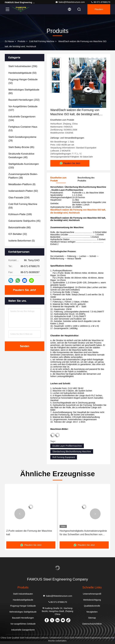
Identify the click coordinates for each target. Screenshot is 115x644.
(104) (22, 118)
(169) (20, 214)
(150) (24, 166)
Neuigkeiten (92, 612)
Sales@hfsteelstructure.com (70, 2)
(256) (23, 66)
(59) (23, 206)
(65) (21, 147)
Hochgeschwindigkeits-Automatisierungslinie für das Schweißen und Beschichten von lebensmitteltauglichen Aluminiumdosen (83, 533)
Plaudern (99, 9)
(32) (23, 81)
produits (21, 41)
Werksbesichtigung (92, 600)
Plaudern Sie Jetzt (25, 290)
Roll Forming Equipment (64, 457)
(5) (22, 241)
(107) (23, 108)
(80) (24, 91)
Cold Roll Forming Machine (42, 41)
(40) (21, 156)
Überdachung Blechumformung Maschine (72, 452)
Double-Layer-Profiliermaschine (67, 446)
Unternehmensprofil (92, 594)
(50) (22, 73)
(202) (24, 100)
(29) (22, 139)
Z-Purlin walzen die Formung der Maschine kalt (29, 533)
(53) (23, 129)
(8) (22, 184)
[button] (20, 514)
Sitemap (92, 618)
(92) (23, 191)
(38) (23, 176)
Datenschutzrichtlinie (92, 624)
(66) (20, 227)
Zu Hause (9, 41)
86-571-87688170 (100, 2)
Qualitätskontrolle (92, 606)
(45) (24, 221)
